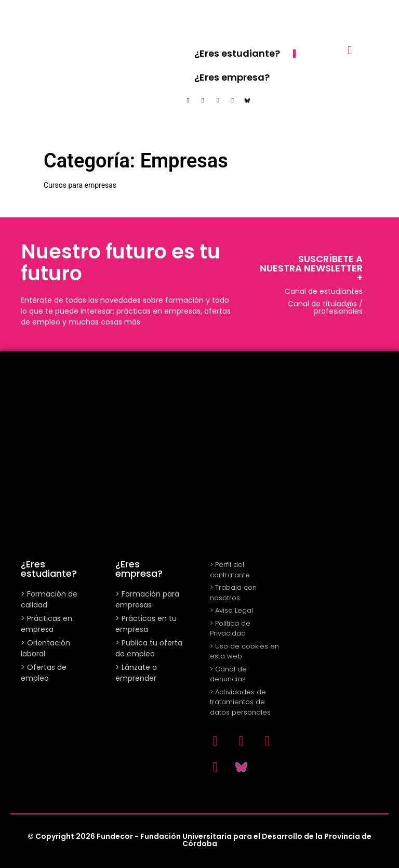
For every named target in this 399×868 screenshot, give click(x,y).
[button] (350, 50)
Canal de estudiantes (324, 291)
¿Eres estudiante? (237, 53)
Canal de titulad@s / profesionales (325, 307)
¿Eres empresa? (232, 77)
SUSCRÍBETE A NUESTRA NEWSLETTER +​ (311, 268)
